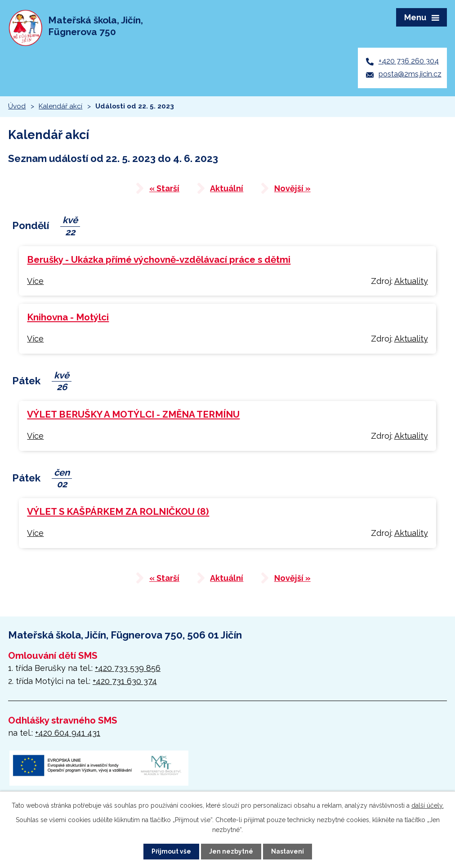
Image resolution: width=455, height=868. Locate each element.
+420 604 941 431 (68, 734)
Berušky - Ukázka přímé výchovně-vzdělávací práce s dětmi (159, 261)
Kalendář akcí (60, 107)
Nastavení (288, 851)
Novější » (293, 190)
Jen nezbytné (231, 851)
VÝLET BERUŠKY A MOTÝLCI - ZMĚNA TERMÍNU (133, 416)
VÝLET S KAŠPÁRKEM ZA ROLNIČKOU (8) (118, 513)
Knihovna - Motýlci (68, 319)
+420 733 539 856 (128, 669)
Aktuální (227, 190)
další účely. (428, 805)
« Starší (164, 190)
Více (35, 282)
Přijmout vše (171, 851)
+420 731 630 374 (125, 682)
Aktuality (411, 282)
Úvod (17, 107)
